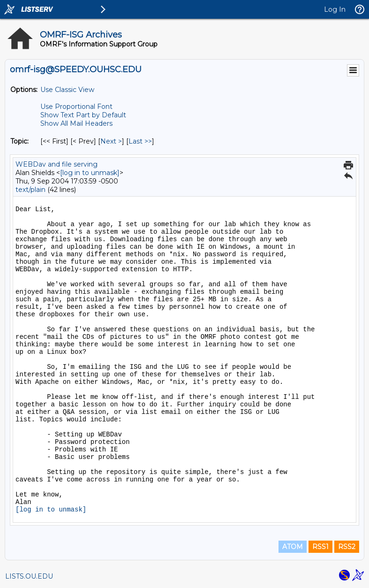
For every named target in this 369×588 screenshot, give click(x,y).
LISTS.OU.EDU (29, 576)
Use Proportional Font (76, 107)
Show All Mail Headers (76, 123)
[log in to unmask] (90, 173)
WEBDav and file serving (56, 164)
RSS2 (347, 547)
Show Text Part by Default (83, 115)
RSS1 (320, 547)
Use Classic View (67, 90)
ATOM (293, 547)
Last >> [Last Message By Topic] (140, 141)
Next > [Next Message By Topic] (111, 141)
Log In (335, 9)
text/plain (30, 190)
